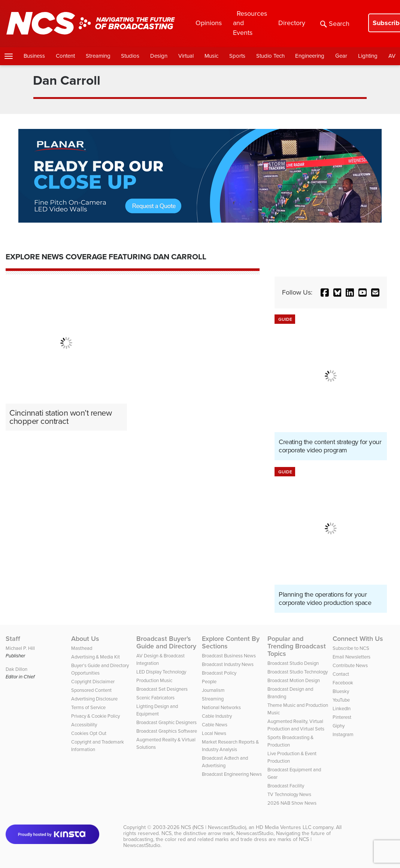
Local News (214, 733)
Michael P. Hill (20, 648)
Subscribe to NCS (351, 648)
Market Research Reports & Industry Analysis (230, 746)
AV (392, 56)
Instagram (343, 734)
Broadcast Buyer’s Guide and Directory (166, 642)
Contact (341, 674)
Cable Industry (217, 716)
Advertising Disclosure (94, 699)
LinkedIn (342, 709)
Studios (130, 56)
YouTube (341, 700)
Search (335, 24)
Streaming (98, 56)
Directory (292, 23)
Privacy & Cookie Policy (96, 716)
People (209, 682)
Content (65, 56)
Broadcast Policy (219, 673)
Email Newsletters (351, 657)
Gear (341, 56)
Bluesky (341, 691)
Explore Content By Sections (231, 642)
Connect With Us (358, 639)
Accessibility (84, 725)
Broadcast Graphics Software (167, 731)
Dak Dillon (16, 669)
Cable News (215, 725)
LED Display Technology (161, 672)
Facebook (343, 683)
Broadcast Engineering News (232, 774)
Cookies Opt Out (89, 733)
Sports (237, 56)
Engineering (310, 56)
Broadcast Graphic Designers (166, 722)
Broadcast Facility (286, 786)
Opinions (209, 23)
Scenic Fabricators (155, 698)
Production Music (154, 680)
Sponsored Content (91, 690)
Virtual (186, 56)
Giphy (339, 726)
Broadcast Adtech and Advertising (225, 762)
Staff (13, 639)
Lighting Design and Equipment (157, 710)
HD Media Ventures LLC (284, 827)
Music (211, 56)
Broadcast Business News (229, 656)
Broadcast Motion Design (294, 680)
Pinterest (342, 717)
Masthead (82, 648)
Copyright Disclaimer (93, 682)
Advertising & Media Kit (96, 657)
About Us (85, 639)
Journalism (213, 690)
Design (159, 56)
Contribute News (350, 665)
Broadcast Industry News (228, 664)
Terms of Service (88, 707)
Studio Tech (270, 56)
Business (34, 56)
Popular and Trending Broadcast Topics (297, 646)
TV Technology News (289, 794)
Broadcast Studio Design (293, 663)
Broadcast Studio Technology (298, 672)
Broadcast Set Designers (162, 689)
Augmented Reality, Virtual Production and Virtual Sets (296, 725)
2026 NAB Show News (292, 803)
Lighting (368, 56)
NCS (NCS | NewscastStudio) (213, 827)
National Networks (221, 707)
